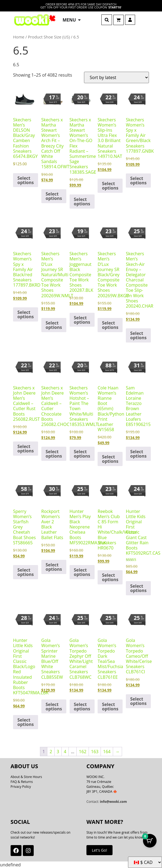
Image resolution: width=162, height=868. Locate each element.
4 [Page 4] (65, 752)
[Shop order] (116, 77)
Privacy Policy (21, 787)
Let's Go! (99, 850)
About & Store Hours (26, 777)
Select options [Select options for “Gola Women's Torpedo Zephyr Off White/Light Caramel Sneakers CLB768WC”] (82, 707)
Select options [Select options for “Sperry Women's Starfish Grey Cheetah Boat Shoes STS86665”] (26, 572)
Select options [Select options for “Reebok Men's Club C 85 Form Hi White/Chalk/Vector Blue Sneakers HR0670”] (110, 577)
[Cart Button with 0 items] (150, 841)
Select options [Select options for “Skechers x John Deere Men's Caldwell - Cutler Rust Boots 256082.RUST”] (26, 449)
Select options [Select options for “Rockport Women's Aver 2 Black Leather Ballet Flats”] (54, 567)
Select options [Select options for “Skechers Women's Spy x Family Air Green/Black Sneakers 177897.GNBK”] (138, 181)
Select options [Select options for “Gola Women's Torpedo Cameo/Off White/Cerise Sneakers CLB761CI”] (138, 701)
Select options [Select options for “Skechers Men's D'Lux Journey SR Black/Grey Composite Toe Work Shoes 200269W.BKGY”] (110, 325)
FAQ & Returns (22, 782)
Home (19, 37)
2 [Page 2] (51, 752)
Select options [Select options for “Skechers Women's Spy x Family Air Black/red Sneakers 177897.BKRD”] (26, 314)
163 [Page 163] (95, 752)
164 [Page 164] (107, 752)
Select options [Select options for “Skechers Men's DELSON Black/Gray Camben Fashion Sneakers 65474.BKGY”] (26, 180)
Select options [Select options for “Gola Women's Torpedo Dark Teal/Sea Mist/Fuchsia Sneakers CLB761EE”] (110, 707)
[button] (107, 20)
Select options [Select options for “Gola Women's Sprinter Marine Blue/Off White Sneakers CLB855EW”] (54, 707)
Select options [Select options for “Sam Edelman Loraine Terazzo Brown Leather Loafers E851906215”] (138, 454)
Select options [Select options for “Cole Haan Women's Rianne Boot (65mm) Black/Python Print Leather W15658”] (110, 459)
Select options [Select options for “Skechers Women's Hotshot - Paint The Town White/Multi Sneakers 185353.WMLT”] (82, 454)
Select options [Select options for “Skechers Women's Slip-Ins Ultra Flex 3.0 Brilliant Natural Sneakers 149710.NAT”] (110, 186)
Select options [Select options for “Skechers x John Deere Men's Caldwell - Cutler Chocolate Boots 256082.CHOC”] (54, 454)
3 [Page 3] (58, 752)
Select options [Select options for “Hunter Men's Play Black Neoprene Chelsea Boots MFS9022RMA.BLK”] (82, 572)
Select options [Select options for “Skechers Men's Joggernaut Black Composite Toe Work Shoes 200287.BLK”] (82, 320)
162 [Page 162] (82, 752)
